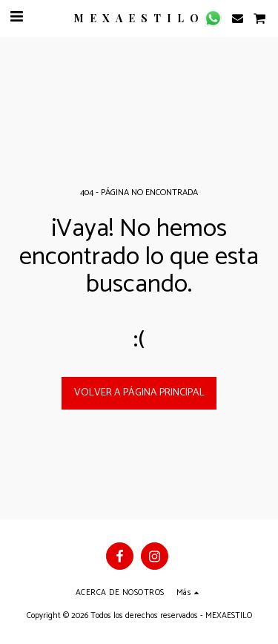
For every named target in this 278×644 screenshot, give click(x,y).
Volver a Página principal (139, 393)
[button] (16, 17)
